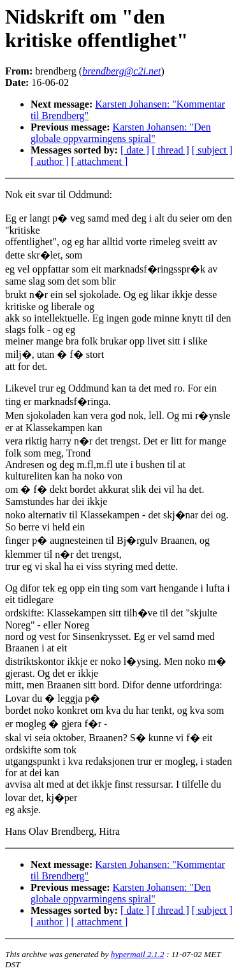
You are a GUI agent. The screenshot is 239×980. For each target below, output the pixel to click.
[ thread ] (170, 150)
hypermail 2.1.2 (138, 954)
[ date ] (135, 150)
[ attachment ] (100, 161)
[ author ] (50, 161)
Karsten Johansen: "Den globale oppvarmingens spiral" (121, 133)
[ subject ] (212, 150)
